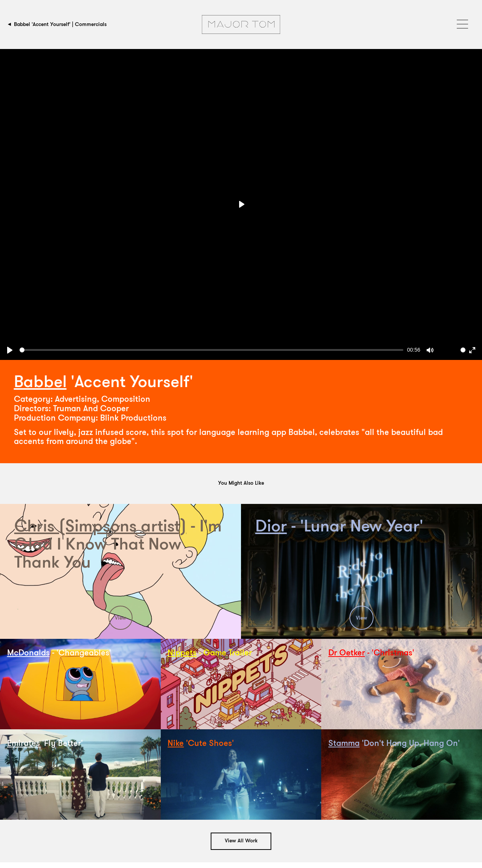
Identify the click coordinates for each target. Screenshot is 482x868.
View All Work (241, 841)
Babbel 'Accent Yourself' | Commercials (60, 24)
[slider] (211, 350)
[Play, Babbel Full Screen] (10, 350)
